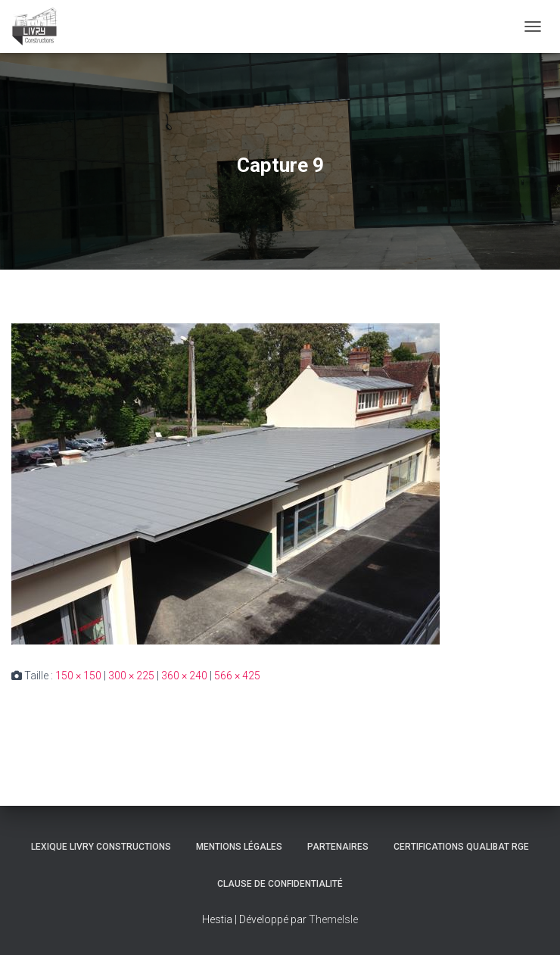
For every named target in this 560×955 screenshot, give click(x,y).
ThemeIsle (333, 919)
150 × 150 (78, 676)
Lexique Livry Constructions (101, 847)
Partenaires (338, 847)
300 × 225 (131, 676)
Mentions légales (239, 847)
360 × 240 (184, 676)
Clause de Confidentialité (280, 884)
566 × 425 (237, 676)
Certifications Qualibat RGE (461, 847)
